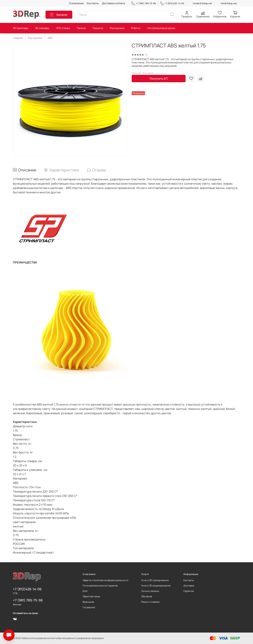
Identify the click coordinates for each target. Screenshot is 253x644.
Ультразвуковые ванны (161, 28)
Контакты (93, 3)
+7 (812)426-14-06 (172, 3)
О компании (76, 3)
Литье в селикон (150, 591)
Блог (85, 591)
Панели (81, 28)
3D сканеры (42, 28)
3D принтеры (21, 28)
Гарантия (189, 591)
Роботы (136, 28)
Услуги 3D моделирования (156, 586)
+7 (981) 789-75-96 (144, 3)
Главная (18, 38)
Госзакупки (89, 607)
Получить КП (159, 79)
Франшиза (88, 602)
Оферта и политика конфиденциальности (105, 580)
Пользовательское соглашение (100, 586)
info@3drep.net (229, 3)
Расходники (117, 28)
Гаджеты (98, 28)
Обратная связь (91, 596)
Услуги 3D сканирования (155, 580)
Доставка (189, 586)
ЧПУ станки (63, 28)
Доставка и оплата (113, 3)
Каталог (59, 15)
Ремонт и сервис (150, 602)
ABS (50, 38)
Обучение (147, 596)
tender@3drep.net (202, 3)
